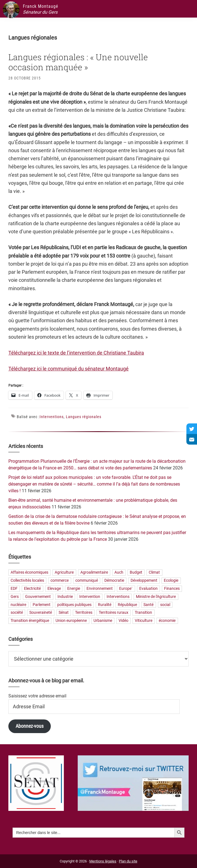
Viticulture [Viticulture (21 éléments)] (144, 621)
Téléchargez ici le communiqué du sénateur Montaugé (69, 369)
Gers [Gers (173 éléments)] (15, 597)
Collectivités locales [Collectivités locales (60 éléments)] (27, 581)
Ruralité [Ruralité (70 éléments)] (105, 605)
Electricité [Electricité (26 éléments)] (32, 589)
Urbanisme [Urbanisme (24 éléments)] (103, 621)
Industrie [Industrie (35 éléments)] (65, 597)
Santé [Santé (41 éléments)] (148, 605)
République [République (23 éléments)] (127, 605)
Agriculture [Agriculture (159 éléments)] (64, 573)
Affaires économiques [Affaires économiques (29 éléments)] (29, 573)
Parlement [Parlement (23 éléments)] (42, 605)
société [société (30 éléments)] (17, 613)
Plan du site (128, 861)
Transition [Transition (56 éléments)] (143, 613)
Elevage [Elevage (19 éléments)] (54, 589)
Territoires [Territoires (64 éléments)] (84, 613)
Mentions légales (103, 861)
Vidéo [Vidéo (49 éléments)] (123, 621)
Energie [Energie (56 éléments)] (74, 589)
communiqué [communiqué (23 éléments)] (87, 581)
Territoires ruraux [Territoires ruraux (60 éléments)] (114, 613)
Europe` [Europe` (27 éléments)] (126, 589)
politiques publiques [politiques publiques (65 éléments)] (74, 605)
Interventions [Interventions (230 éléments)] (118, 597)
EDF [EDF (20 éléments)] (14, 589)
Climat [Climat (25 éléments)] (154, 573)
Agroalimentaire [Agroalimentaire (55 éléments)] (94, 573)
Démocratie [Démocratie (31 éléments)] (114, 581)
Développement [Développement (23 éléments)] (144, 581)
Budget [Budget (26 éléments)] (136, 573)
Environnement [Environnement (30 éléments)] (100, 589)
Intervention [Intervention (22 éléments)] (90, 597)
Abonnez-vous (30, 726)
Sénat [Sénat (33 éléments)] (64, 613)
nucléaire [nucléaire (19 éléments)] (18, 605)
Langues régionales (84, 417)
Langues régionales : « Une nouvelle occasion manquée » (78, 62)
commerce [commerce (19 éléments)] (60, 581)
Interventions (52, 417)
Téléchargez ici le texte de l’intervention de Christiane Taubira (76, 353)
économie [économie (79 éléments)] (167, 621)
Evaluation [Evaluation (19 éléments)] (148, 589)
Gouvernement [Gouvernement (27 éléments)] (38, 597)
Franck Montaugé (41, 6)
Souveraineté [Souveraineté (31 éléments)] (41, 613)
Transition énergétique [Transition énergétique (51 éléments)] (30, 621)
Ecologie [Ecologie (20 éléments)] (171, 581)
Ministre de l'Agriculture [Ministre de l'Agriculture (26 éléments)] (156, 597)
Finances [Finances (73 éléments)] (172, 589)
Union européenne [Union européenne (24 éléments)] (71, 621)
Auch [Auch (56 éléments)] (119, 573)
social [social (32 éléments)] (165, 605)
